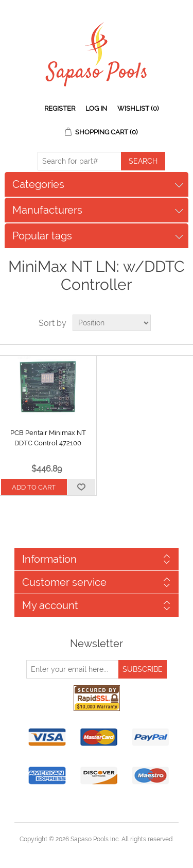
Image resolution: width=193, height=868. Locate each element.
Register (60, 108)
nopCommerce (115, 852)
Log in (96, 108)
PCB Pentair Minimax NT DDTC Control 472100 (48, 438)
